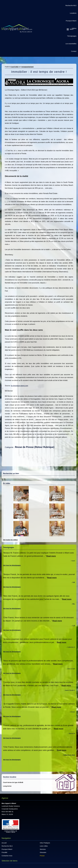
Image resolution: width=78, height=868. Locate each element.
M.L (74, 604)
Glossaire (43, 852)
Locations (73, 13)
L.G (74, 626)
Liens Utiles (44, 846)
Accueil (4, 843)
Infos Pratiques (45, 843)
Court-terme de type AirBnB (13, 782)
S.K (74, 582)
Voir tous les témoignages (12, 565)
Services (43, 849)
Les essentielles (71, 44)
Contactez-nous (7, 856)
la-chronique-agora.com (20, 386)
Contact (74, 51)
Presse (42, 856)
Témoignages (72, 36)
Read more (51, 556)
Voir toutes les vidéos (10, 540)
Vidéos (74, 28)
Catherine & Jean (69, 755)
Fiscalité (4, 852)
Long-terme (7, 786)
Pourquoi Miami (71, 21)
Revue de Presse (24, 447)
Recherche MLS (71, 5)
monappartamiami (27, 67)
